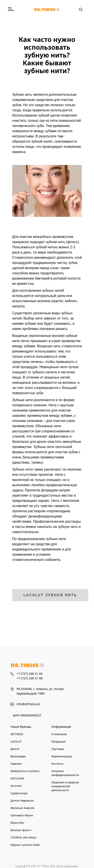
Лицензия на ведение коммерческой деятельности (65, 786)
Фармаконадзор (62, 756)
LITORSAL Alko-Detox (23, 838)
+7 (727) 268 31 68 (30, 678)
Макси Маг (17, 823)
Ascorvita (16, 786)
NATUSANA (17, 778)
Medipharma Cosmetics (25, 771)
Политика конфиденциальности (65, 773)
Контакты (57, 764)
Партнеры (58, 749)
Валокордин (18, 756)
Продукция (59, 742)
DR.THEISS (17, 734)
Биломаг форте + (21, 830)
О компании (59, 734)
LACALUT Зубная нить (50, 595)
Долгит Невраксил (22, 801)
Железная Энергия (22, 808)
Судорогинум (19, 793)
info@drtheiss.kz (28, 704)
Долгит (15, 749)
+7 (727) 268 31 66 (30, 674)
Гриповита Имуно (22, 815)
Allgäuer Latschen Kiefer (25, 845)
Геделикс (16, 764)
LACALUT (16, 742)
